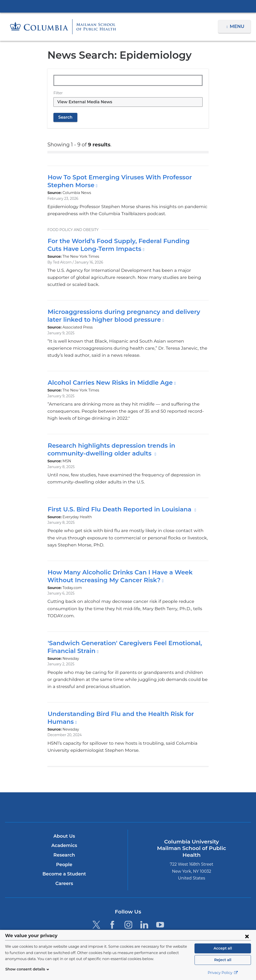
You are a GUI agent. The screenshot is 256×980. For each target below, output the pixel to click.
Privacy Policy (223, 973)
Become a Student (64, 860)
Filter (57, 93)
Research (64, 841)
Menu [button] (238, 26)
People (64, 850)
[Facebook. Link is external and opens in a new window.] (112, 910)
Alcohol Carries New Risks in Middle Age (108, 375)
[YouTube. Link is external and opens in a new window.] (160, 910)
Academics (64, 831)
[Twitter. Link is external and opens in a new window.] (96, 910)
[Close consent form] (247, 936)
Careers (64, 869)
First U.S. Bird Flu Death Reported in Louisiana (117, 502)
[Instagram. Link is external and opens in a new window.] (128, 910)
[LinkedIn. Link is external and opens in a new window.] (144, 910)
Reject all (223, 960)
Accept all (223, 948)
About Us (64, 822)
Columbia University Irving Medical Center (128, 6)
